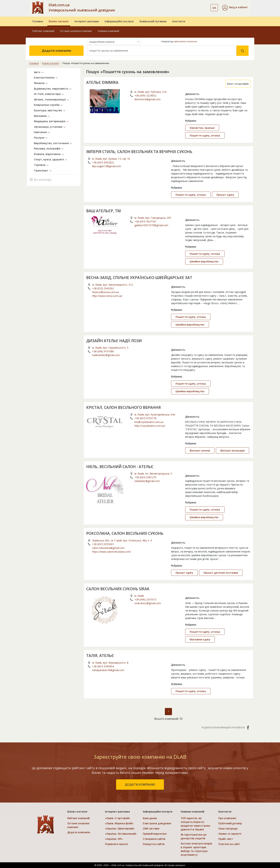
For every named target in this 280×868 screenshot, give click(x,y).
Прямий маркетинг (155, 834)
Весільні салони (200, 451)
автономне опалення (186, 41)
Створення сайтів (154, 839)
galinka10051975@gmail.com (151, 225)
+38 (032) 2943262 (103, 288)
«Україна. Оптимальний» (121, 834)
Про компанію (227, 818)
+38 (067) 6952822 (103, 162)
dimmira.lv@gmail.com (147, 99)
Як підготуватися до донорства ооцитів (194, 836)
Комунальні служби (47, 105)
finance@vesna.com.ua (105, 292)
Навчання (40, 132)
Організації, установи (48, 127)
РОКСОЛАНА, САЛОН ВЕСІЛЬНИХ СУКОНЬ (125, 533)
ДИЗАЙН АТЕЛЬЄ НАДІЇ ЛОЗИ (114, 341)
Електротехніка (44, 78)
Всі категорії (40, 179)
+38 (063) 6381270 (145, 477)
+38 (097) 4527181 (145, 221)
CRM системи (151, 828)
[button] (235, 8)
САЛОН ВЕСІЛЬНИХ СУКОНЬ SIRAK (118, 589)
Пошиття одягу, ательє (205, 135)
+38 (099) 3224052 (145, 96)
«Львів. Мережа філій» (119, 823)
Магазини (40, 116)
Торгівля (40, 165)
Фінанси (39, 83)
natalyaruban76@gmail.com (108, 670)
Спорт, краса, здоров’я (49, 159)
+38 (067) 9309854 (103, 666)
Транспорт (41, 170)
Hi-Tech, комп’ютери (47, 94)
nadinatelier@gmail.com (106, 355)
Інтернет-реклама (87, 21)
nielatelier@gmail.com (147, 481)
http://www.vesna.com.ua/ (107, 296)
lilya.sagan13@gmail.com (107, 166)
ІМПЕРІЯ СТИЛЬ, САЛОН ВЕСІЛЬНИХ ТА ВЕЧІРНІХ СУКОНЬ (139, 152)
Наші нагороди (228, 828)
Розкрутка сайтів (154, 844)
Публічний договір (230, 823)
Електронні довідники (157, 823)
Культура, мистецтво (48, 110)
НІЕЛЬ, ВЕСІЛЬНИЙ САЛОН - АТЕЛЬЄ (120, 467)
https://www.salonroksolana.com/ (112, 552)
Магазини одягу (200, 639)
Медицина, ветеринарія (50, 121)
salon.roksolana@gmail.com (108, 548)
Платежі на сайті (229, 844)
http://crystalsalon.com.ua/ (150, 426)
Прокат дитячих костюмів (221, 573)
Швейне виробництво (204, 261)
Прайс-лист (226, 839)
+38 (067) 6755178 (145, 418)
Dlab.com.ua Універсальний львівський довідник (82, 7)
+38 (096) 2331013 (145, 599)
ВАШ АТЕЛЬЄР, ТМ (103, 211)
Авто (37, 72)
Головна (38, 21)
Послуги (39, 138)
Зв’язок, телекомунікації (50, 99)
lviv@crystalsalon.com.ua (149, 422)
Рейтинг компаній (43, 31)
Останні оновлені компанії (76, 31)
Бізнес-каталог (59, 21)
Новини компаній (108, 31)
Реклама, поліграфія (47, 149)
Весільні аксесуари (232, 451)
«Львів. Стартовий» (117, 818)
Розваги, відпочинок (47, 154)
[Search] (162, 51)
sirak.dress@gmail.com (148, 603)
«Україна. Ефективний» (120, 828)
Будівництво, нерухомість (51, 89)
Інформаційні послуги (119, 21)
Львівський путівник (153, 21)
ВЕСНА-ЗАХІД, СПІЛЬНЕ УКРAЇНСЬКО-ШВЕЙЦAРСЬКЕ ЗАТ (139, 278)
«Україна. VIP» (114, 839)
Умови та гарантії (230, 834)
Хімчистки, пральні (202, 128)
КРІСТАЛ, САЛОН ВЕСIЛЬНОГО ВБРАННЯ (123, 407)
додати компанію (140, 785)
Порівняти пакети (116, 844)
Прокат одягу (225, 195)
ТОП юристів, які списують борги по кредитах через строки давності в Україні (195, 824)
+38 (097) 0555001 (103, 544)
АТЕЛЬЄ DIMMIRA (102, 82)
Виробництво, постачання (51, 143)
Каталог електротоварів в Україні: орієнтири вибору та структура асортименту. (196, 849)
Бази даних (150, 818)
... (230, 114)
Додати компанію (57, 50)
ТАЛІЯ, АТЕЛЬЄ (100, 656)
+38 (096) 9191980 (103, 351)
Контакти (179, 21)
